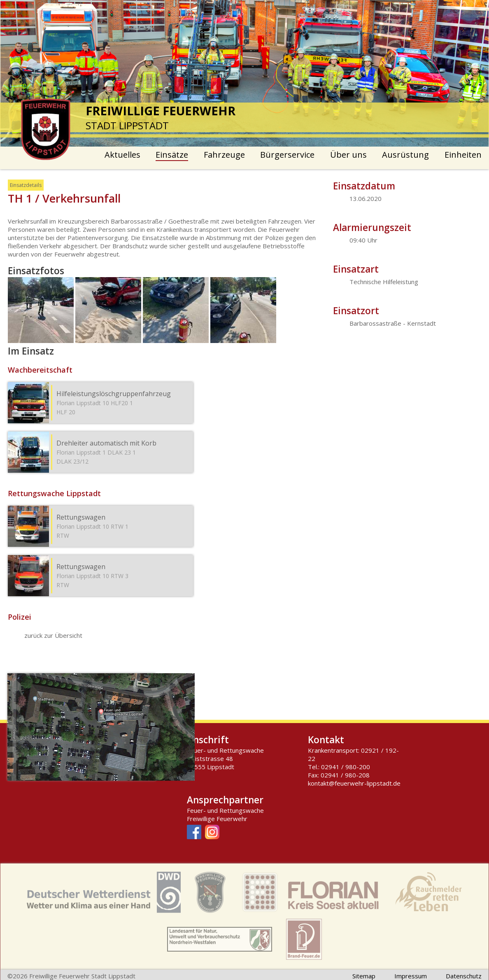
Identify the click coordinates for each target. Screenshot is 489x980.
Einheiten (463, 155)
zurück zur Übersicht (53, 635)
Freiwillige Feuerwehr (217, 819)
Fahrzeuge (224, 155)
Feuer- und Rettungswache (225, 810)
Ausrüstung (405, 155)
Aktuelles (122, 155)
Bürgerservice (287, 155)
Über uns (348, 155)
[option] (245, 73)
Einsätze (172, 155)
